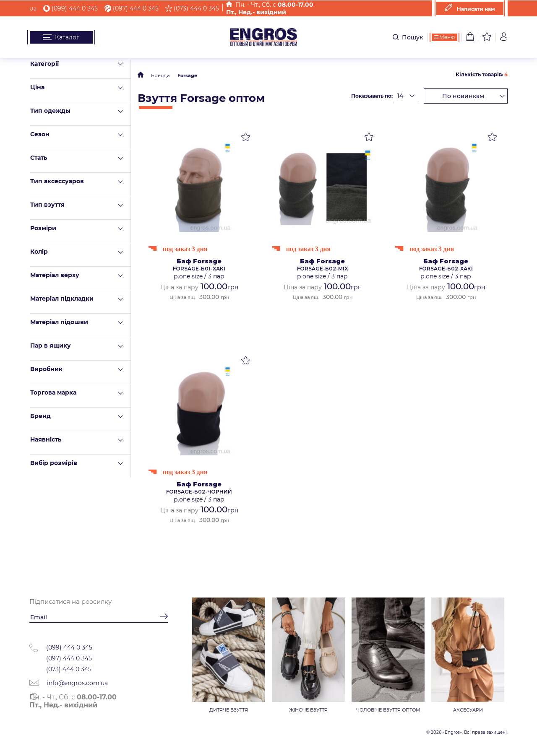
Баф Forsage (199, 261)
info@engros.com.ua (69, 683)
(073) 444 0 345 (192, 8)
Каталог (61, 37)
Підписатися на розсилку (70, 601)
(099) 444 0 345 (70, 8)
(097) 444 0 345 (132, 8)
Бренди (160, 75)
